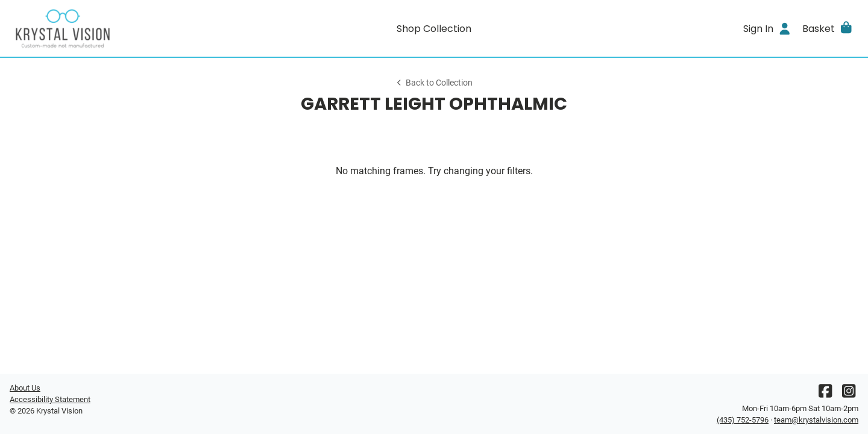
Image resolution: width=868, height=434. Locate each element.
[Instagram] (849, 394)
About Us (25, 388)
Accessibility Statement (50, 399)
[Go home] (116, 28)
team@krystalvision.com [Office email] (816, 420)
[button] (828, 28)
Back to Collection (434, 83)
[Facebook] (825, 394)
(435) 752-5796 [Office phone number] (743, 420)
